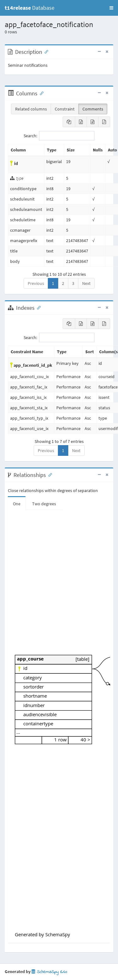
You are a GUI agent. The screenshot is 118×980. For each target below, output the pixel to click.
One (17, 504)
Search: (59, 136)
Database (30, 8)
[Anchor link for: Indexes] (37, 307)
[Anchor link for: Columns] (40, 93)
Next (86, 283)
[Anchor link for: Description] (45, 51)
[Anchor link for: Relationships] (49, 474)
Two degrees (44, 504)
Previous (36, 283)
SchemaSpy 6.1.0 (49, 972)
